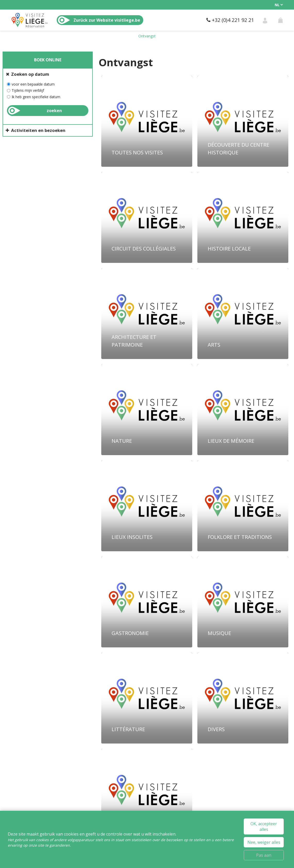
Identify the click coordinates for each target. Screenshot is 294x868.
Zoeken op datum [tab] (30, 74)
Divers (216, 729)
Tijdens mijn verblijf (28, 90)
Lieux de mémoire (231, 441)
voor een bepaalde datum (33, 84)
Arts (214, 345)
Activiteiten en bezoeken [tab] (38, 130)
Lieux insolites (132, 537)
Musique (219, 633)
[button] (280, 20)
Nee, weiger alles (264, 842)
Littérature (128, 729)
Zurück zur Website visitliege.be (107, 20)
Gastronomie (130, 633)
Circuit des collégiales (144, 249)
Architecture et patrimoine (134, 341)
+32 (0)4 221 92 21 (233, 20)
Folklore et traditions (240, 537)
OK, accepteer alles (264, 827)
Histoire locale (229, 249)
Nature (122, 441)
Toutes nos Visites (137, 152)
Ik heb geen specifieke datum (36, 97)
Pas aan (264, 855)
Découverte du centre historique (238, 149)
